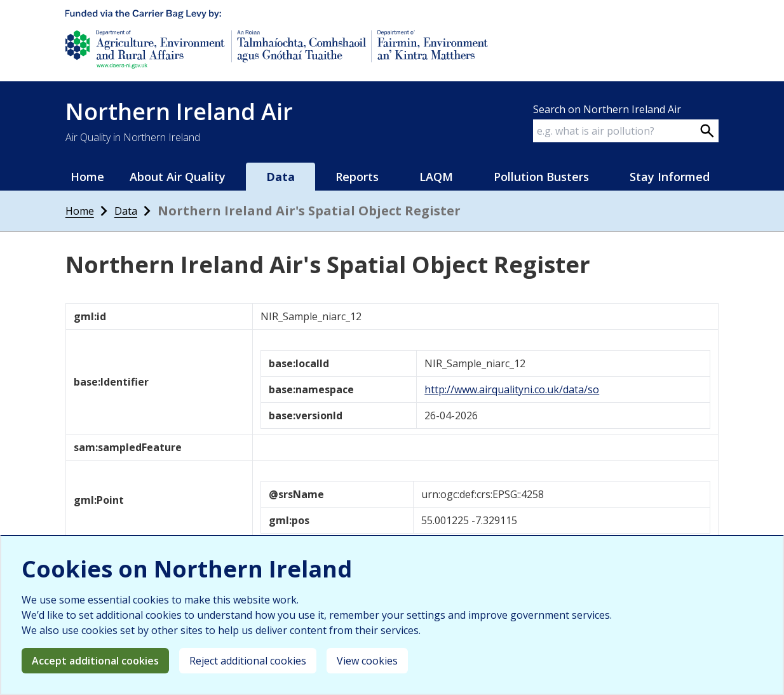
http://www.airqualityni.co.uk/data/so (512, 389)
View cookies (367, 661)
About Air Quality (178, 177)
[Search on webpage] (707, 131)
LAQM (436, 177)
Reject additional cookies (248, 661)
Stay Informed (670, 177)
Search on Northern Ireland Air (607, 109)
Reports (357, 177)
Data (280, 177)
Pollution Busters (541, 177)
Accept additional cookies (95, 661)
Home (87, 177)
